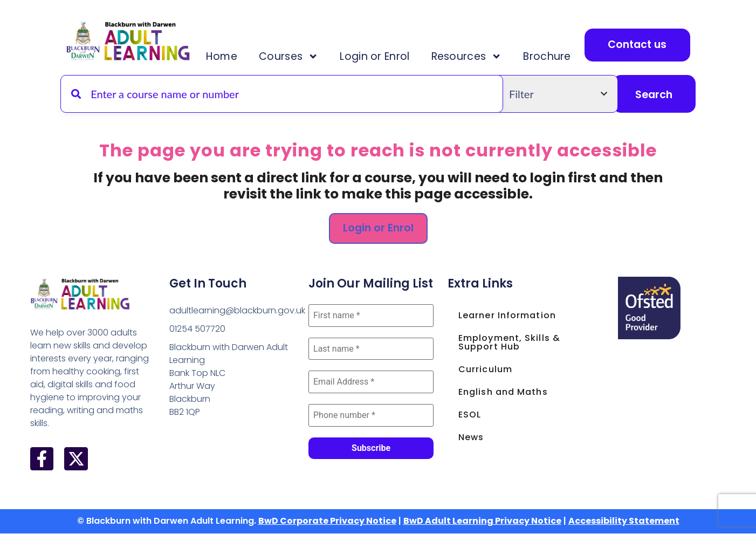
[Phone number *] (371, 416)
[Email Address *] (371, 382)
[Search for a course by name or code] (282, 94)
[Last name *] (371, 349)
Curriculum (485, 369)
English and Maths (503, 392)
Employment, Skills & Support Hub (509, 342)
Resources (465, 56)
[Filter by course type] (558, 94)
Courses (288, 56)
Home (221, 56)
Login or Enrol (373, 56)
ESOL (470, 415)
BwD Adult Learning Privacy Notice (482, 522)
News (471, 437)
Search (654, 94)
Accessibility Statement (624, 522)
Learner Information (507, 315)
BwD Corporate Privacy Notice (327, 522)
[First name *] (371, 316)
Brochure (545, 56)
